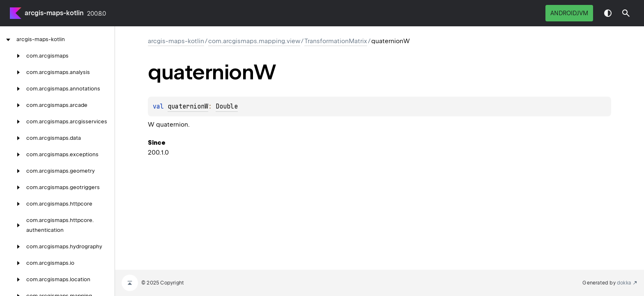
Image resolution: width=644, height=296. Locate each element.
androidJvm (569, 13)
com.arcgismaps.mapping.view (254, 41)
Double (227, 106)
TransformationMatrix (336, 41)
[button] (626, 13)
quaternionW (188, 106)
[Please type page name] (626, 13)
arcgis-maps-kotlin (54, 13)
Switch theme (608, 13)
